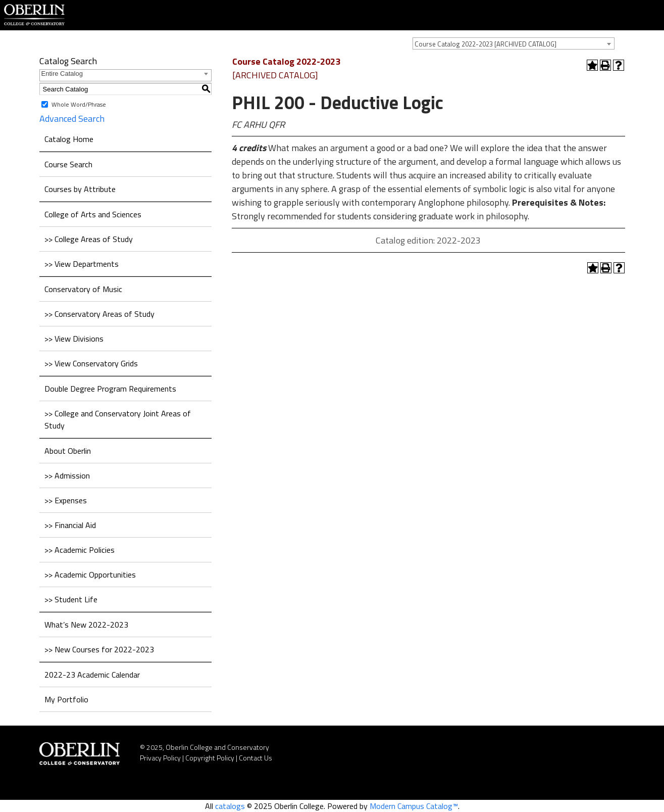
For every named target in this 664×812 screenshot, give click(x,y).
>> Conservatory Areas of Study (99, 314)
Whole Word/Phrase (79, 104)
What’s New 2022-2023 (86, 625)
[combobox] (514, 43)
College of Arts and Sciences (93, 214)
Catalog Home (69, 139)
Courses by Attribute (80, 189)
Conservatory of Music (83, 289)
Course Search (68, 164)
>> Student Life (71, 599)
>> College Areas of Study (89, 239)
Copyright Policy (210, 758)
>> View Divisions (74, 339)
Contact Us (256, 758)
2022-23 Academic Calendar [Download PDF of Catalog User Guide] (92, 675)
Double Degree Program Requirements (110, 389)
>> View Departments (82, 264)
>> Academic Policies (80, 550)
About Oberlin (68, 451)
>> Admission (67, 475)
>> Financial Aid (70, 525)
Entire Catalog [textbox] (62, 74)
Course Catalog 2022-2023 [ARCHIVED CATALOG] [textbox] (486, 44)
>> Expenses (66, 500)
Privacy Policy (160, 758)
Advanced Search (72, 118)
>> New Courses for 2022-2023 (99, 649)
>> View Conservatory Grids (91, 363)
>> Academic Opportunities (90, 575)
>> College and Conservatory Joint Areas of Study (118, 419)
